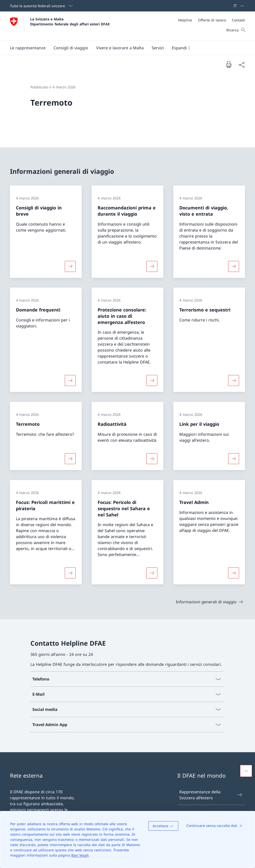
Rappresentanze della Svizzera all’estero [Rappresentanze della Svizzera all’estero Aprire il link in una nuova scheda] (211, 795)
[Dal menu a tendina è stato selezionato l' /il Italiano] (237, 6)
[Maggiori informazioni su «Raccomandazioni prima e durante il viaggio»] (152, 266)
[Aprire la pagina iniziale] (60, 26)
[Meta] (212, 20)
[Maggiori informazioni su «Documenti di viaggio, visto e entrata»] (234, 266)
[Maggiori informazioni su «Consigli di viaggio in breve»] (70, 266)
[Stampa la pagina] (229, 64)
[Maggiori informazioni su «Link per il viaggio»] (234, 459)
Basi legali (80, 855)
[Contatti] (238, 20)
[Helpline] (185, 20)
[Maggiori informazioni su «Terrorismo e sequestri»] (234, 380)
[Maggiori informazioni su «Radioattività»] (152, 459)
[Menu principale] (124, 48)
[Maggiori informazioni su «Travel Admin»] (234, 573)
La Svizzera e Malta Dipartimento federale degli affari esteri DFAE (70, 21)
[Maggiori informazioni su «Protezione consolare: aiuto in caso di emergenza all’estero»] (152, 380)
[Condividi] (242, 65)
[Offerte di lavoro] (212, 20)
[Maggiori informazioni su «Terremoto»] (70, 459)
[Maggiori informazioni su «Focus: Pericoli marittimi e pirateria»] (70, 573)
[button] (28, 48)
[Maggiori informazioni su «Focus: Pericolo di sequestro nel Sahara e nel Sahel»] (152, 573)
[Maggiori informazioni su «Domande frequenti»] (70, 380)
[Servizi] (158, 48)
